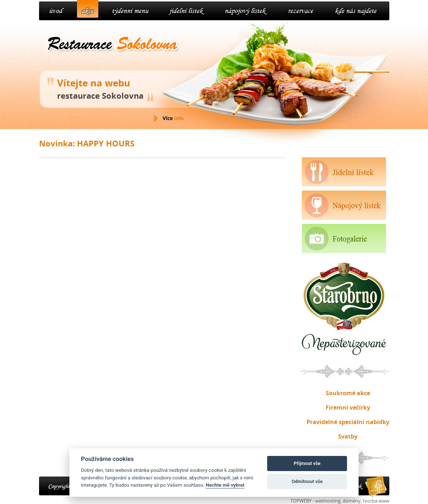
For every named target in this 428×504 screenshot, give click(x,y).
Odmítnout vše (307, 481)
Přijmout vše (307, 463)
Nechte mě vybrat (225, 485)
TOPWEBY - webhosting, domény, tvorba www (340, 501)
